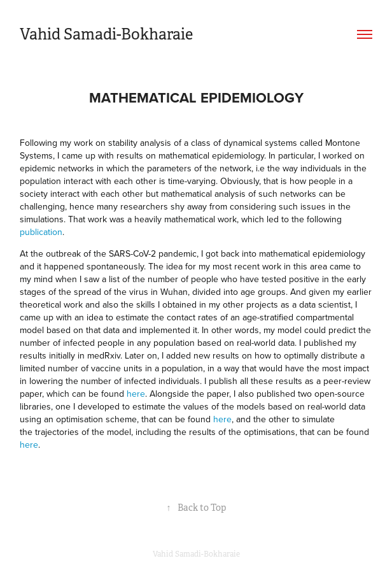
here (136, 394)
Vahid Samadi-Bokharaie (106, 34)
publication (41, 232)
